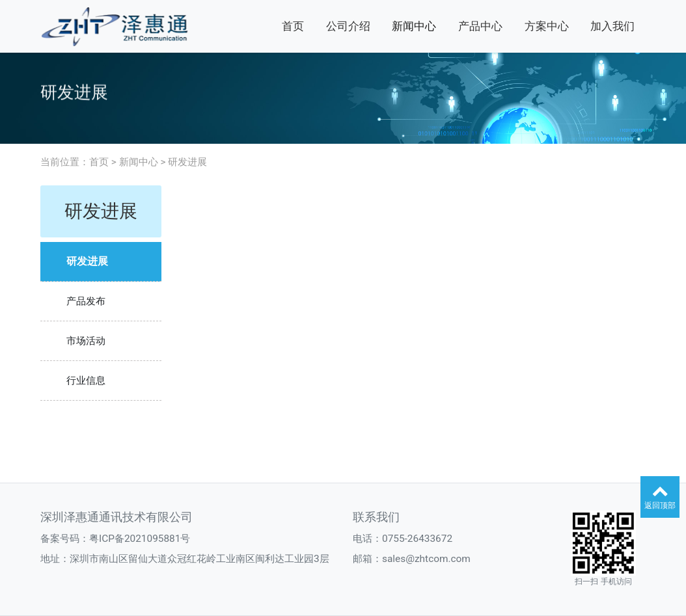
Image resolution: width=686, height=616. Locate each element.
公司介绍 (348, 26)
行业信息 (86, 381)
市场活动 (86, 341)
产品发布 (86, 301)
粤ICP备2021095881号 (140, 539)
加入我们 (612, 26)
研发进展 (187, 162)
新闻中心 (414, 26)
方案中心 (547, 26)
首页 (293, 26)
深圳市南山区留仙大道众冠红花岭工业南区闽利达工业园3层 (199, 559)
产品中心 (480, 26)
